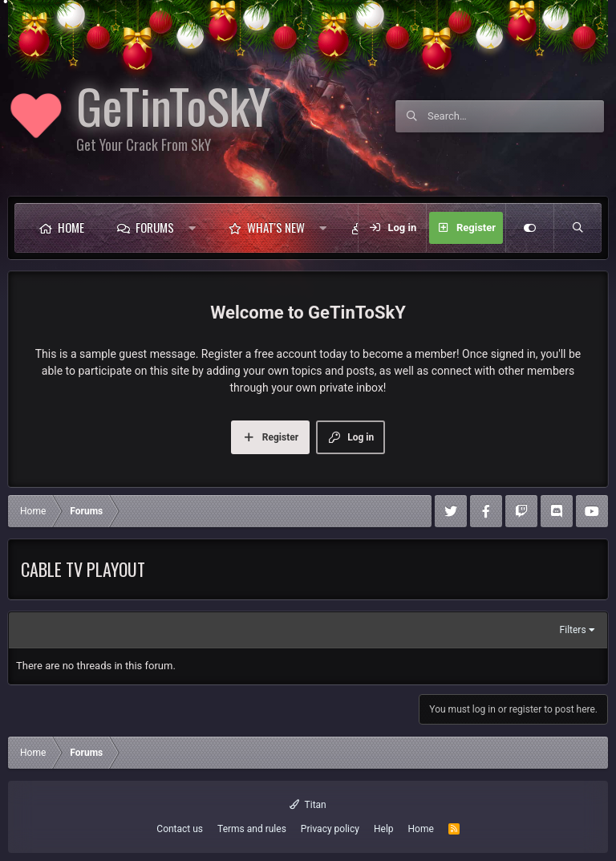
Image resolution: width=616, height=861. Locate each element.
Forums (155, 227)
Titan (308, 805)
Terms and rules (252, 829)
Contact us (180, 829)
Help (384, 829)
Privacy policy (330, 829)
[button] (196, 228)
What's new (276, 227)
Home (71, 227)
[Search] (516, 116)
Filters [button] (573, 630)
